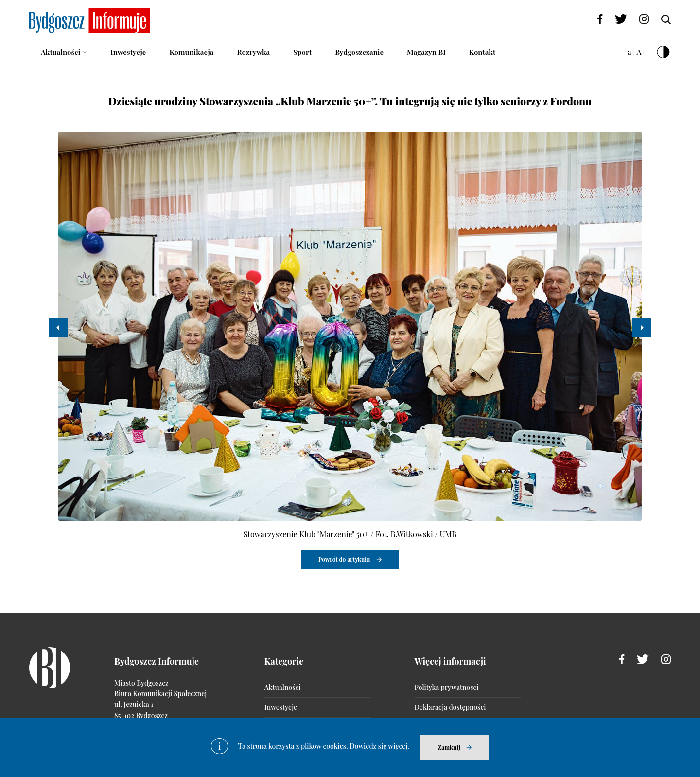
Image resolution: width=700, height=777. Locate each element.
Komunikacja (191, 52)
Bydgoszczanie (359, 52)
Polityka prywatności (447, 687)
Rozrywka (253, 52)
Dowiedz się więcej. (379, 746)
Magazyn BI (426, 52)
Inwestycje (128, 52)
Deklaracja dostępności (450, 707)
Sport (302, 52)
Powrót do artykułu (344, 559)
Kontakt (482, 52)
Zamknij (449, 747)
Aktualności (61, 52)
